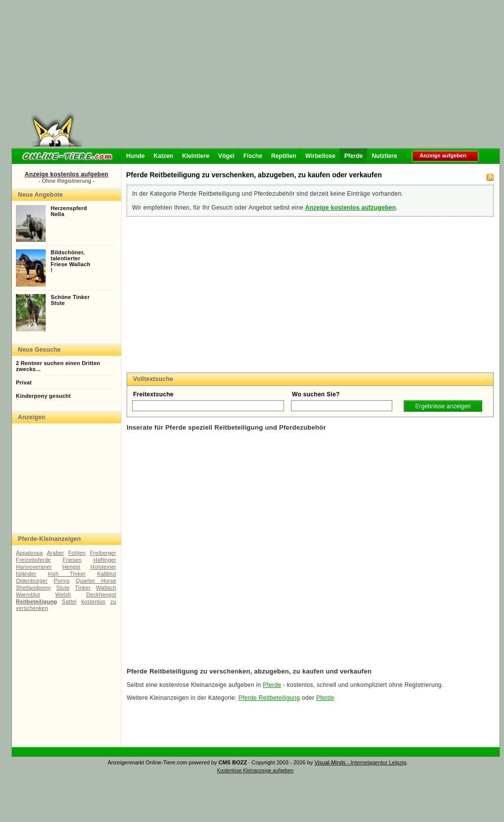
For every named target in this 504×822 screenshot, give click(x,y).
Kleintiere (196, 156)
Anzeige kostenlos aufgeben (67, 174)
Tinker (83, 588)
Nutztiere (385, 156)
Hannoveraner (34, 567)
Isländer (26, 574)
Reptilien (284, 156)
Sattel (70, 601)
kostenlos (94, 601)
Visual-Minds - (332, 762)
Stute (63, 588)
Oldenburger (32, 581)
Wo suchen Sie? (316, 394)
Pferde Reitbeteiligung (269, 698)
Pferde (353, 156)
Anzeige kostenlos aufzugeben (350, 208)
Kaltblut (107, 574)
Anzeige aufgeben (443, 155)
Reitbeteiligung (36, 601)
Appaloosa (29, 553)
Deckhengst (102, 595)
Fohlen (77, 553)
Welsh (63, 595)
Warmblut (28, 595)
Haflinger (105, 560)
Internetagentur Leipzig (379, 762)
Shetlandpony (33, 588)
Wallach (106, 588)
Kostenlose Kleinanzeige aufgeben (255, 771)
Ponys (62, 581)
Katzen (163, 156)
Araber (56, 553)
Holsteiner (103, 567)
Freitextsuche (153, 394)
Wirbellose (321, 156)
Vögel (226, 156)
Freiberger (103, 553)
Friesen (72, 560)
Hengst (71, 567)
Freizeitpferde (34, 560)
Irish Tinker (67, 574)
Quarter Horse (96, 581)
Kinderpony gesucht (43, 396)
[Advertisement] (239, 77)
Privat (24, 382)
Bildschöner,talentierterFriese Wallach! (71, 261)
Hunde (135, 156)
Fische (253, 156)
